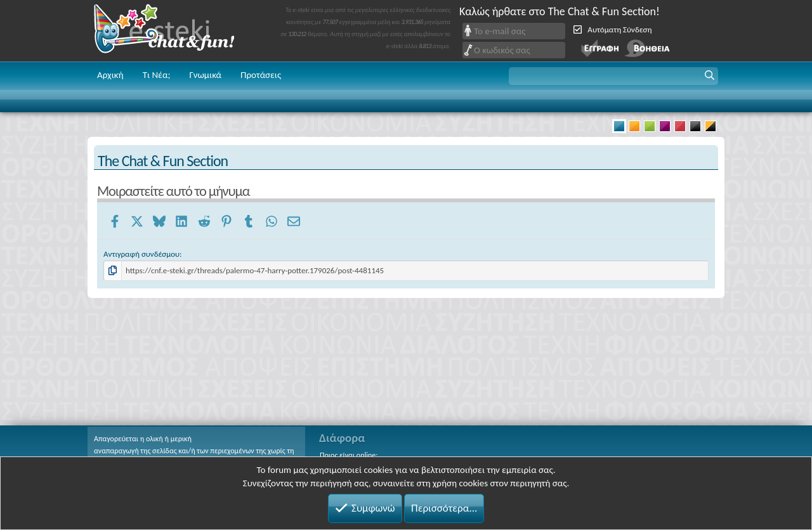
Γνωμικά (205, 75)
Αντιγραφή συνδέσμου (141, 254)
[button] (613, 76)
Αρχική (110, 75)
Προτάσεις (261, 75)
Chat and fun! (173, 31)
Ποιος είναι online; (349, 455)
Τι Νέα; (157, 75)
